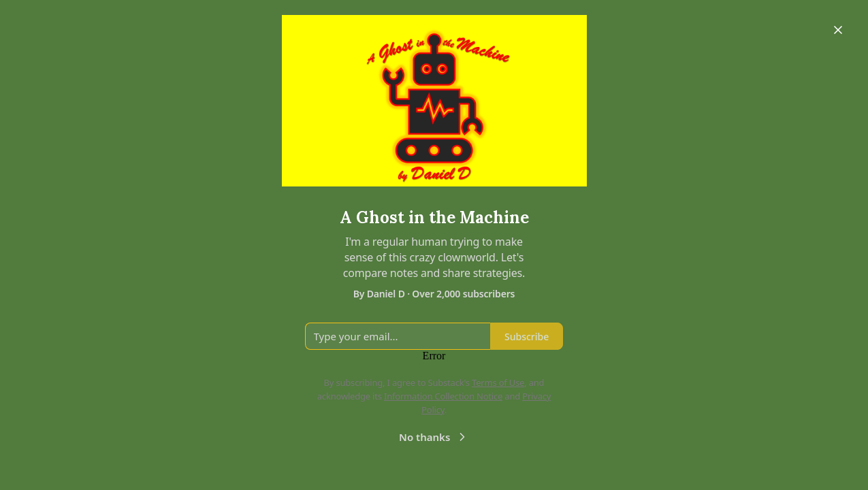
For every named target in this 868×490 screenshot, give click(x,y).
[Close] (838, 30)
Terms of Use (498, 382)
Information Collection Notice (443, 396)
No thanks (434, 437)
